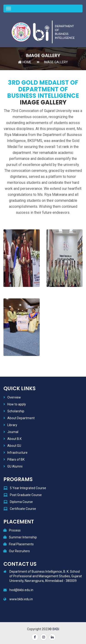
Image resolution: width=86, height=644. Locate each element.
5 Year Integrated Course (28, 488)
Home (25, 62)
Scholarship (16, 411)
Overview (14, 397)
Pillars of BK (16, 459)
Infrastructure (17, 453)
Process (15, 530)
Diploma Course (21, 502)
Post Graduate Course (26, 495)
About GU (14, 446)
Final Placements (21, 544)
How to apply (17, 404)
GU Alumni (15, 466)
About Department (21, 418)
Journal (13, 432)
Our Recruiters (19, 551)
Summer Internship (23, 537)
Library (12, 425)
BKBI (56, 629)
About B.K (14, 439)
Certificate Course (23, 509)
